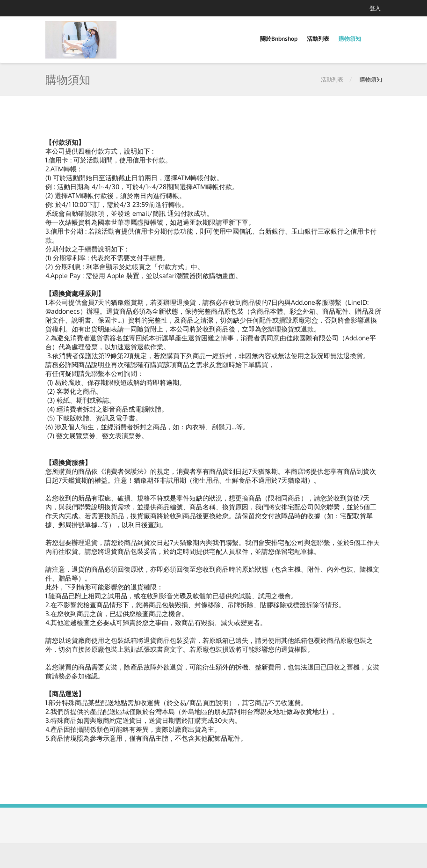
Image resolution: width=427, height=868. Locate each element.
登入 (375, 8)
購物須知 (350, 39)
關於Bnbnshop (279, 39)
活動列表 (318, 39)
